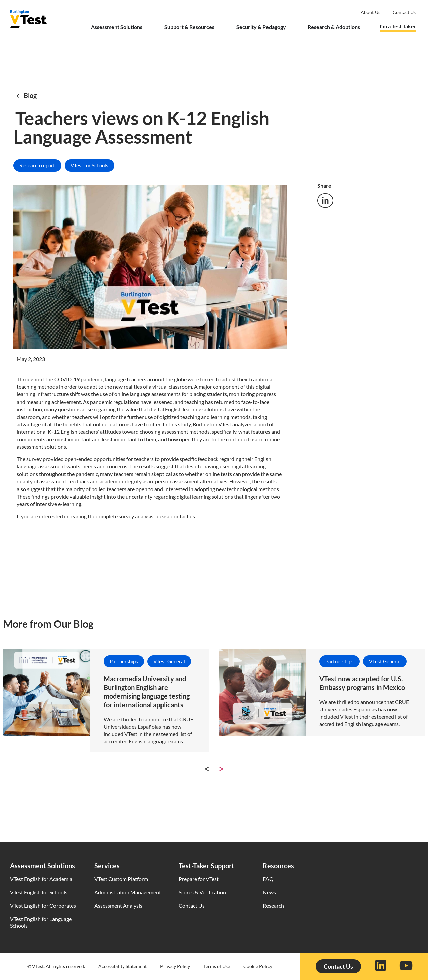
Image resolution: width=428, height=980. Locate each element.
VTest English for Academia (41, 879)
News (269, 892)
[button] (325, 201)
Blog (30, 95)
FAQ (268, 879)
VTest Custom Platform (121, 879)
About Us (370, 12)
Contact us (404, 12)
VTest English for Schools (39, 892)
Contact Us (192, 906)
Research (273, 906)
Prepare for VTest (199, 879)
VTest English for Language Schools (41, 922)
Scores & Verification (202, 892)
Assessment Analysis (118, 906)
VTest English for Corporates (43, 906)
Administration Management (128, 892)
